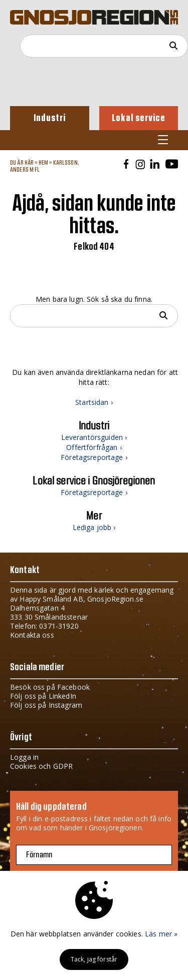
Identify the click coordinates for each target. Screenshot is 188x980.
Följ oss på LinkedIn (43, 696)
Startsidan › (94, 402)
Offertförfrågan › (94, 447)
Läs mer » (161, 934)
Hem (43, 163)
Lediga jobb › (94, 527)
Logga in (24, 757)
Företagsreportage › (94, 457)
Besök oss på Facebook (50, 687)
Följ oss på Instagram (46, 705)
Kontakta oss (32, 635)
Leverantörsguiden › (94, 437)
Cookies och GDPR (41, 766)
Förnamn (39, 855)
